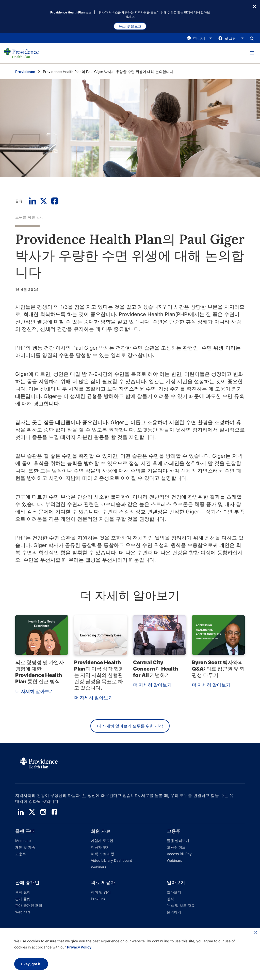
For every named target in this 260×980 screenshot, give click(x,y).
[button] (252, 53)
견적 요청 (23, 892)
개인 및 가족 (25, 847)
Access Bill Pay (179, 854)
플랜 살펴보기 (178, 841)
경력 (170, 899)
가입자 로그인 (102, 841)
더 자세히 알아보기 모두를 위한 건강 (130, 726)
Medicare (23, 841)
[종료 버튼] (254, 6)
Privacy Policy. (80, 947)
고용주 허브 (176, 847)
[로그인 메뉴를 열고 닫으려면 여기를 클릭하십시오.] (231, 38)
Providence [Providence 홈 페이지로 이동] (25, 72)
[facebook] (54, 812)
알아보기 (174, 892)
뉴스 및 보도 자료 (181, 905)
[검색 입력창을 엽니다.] (252, 38)
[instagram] (43, 812)
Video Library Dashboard (112, 860)
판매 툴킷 (23, 899)
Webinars (99, 867)
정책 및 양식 (101, 892)
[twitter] (32, 812)
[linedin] (21, 812)
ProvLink (98, 899)
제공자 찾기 (100, 847)
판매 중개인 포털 (29, 905)
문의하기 (174, 912)
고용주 (21, 854)
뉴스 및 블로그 (130, 26)
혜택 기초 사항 (103, 854)
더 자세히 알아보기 (35, 691)
